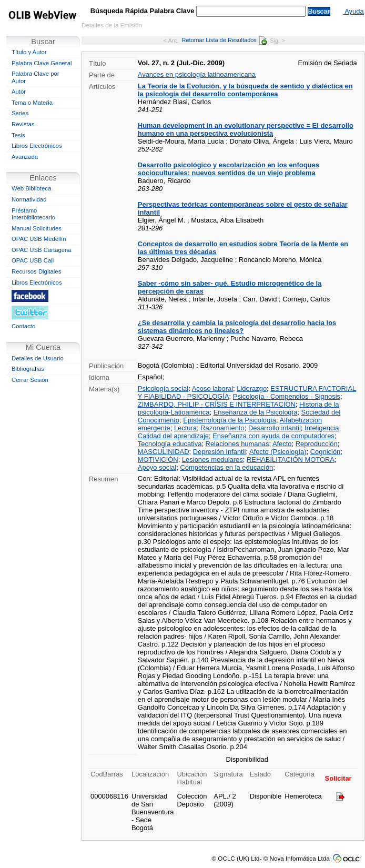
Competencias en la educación (226, 467)
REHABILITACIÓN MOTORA (291, 460)
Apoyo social (157, 467)
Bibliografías (28, 369)
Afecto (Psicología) (278, 452)
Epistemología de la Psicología (230, 420)
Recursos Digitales (36, 271)
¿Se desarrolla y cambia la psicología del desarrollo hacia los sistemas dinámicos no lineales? (237, 327)
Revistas (23, 124)
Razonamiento (222, 428)
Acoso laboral (212, 388)
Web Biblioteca (31, 188)
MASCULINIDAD (164, 452)
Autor (19, 92)
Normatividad (29, 199)
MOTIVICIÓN (158, 460)
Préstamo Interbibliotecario (33, 214)
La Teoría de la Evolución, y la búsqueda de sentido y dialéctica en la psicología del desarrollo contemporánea (245, 90)
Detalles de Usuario (38, 358)
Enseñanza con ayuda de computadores (273, 436)
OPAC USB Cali (33, 260)
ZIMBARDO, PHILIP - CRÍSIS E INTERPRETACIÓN (217, 404)
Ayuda (353, 11)
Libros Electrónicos (37, 146)
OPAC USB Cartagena (42, 250)
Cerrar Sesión (30, 380)
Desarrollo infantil (275, 428)
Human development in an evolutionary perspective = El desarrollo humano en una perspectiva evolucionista (246, 129)
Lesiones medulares (212, 460)
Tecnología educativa (170, 444)
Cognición (326, 452)
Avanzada (25, 157)
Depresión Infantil (220, 452)
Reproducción (317, 444)
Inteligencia (322, 428)
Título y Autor (29, 52)
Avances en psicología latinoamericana (197, 74)
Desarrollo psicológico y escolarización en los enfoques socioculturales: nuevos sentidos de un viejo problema (229, 169)
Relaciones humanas (237, 444)
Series (20, 113)
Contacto (23, 326)
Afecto (282, 444)
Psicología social (163, 388)
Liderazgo (252, 388)
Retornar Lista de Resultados (224, 40)
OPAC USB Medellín (39, 239)
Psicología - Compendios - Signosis (287, 396)
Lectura (185, 428)
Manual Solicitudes (37, 228)
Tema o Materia (32, 103)
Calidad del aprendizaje (173, 436)
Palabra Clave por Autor (36, 77)
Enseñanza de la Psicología (256, 412)
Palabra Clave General (42, 63)
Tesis (18, 135)
